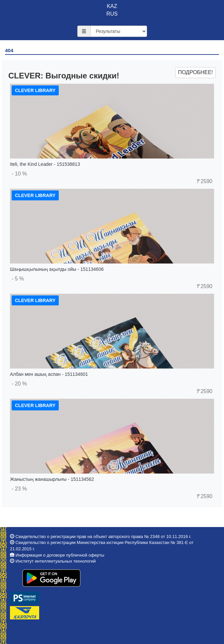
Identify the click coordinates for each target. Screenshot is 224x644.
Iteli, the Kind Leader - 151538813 (45, 164)
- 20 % (19, 384)
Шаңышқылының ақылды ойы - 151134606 (57, 269)
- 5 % (18, 279)
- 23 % (19, 489)
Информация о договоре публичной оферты (60, 555)
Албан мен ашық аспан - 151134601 (49, 374)
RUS (112, 14)
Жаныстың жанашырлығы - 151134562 (52, 479)
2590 (204, 181)
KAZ (112, 6)
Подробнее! (195, 72)
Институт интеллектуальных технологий (56, 561)
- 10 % (19, 174)
